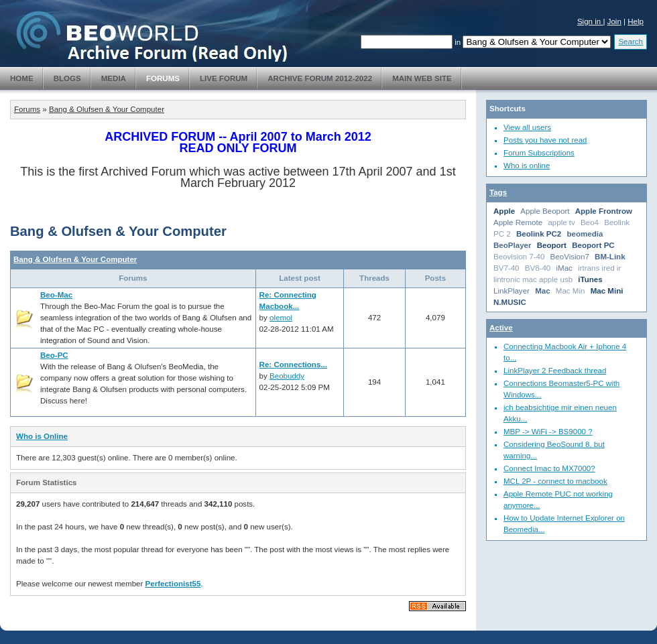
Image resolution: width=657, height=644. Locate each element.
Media (114, 78)
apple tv (561, 222)
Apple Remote (518, 222)
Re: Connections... (293, 365)
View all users (527, 127)
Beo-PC (54, 355)
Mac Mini (607, 291)
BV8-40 (538, 268)
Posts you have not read (545, 140)
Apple (504, 211)
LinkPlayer (512, 291)
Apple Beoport (545, 211)
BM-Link (610, 257)
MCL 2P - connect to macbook (555, 481)
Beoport (552, 245)
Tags (498, 192)
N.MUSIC (510, 302)
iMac (564, 268)
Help (636, 21)
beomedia (585, 234)
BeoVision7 (570, 257)
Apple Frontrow (604, 211)
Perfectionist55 (173, 584)
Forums (163, 78)
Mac (542, 291)
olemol (281, 318)
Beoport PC (593, 245)
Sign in (590, 21)
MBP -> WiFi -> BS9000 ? (548, 432)
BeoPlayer (512, 245)
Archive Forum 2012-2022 (320, 78)
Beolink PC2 (539, 234)
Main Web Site (422, 78)
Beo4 (590, 222)
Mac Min (571, 291)
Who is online (527, 166)
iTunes (590, 279)
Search (631, 42)
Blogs (67, 78)
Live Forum (224, 78)
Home (22, 78)
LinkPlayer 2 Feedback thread (555, 371)
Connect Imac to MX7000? (549, 468)
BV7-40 (506, 268)
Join (614, 21)
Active (501, 328)
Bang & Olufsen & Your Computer (107, 109)
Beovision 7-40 (519, 257)
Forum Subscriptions (539, 153)
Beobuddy (287, 376)
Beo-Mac (56, 295)
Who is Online (42, 436)
